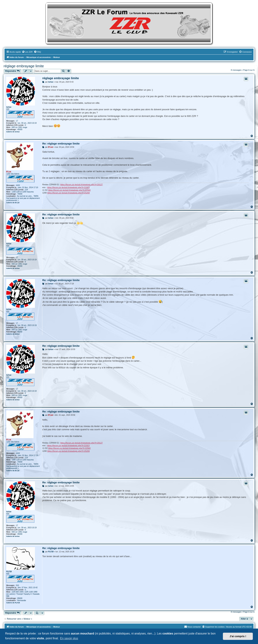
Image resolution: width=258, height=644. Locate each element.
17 (17, 121)
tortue (9, 107)
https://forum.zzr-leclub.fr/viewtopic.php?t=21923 (68, 187)
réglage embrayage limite (24, 66)
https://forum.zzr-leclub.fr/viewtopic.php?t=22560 (69, 190)
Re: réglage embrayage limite (61, 143)
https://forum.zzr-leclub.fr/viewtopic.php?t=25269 (69, 193)
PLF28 (9, 572)
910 (17, 585)
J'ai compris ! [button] (238, 636)
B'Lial (9, 172)
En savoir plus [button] (69, 638)
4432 (18, 185)
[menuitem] (27, 52)
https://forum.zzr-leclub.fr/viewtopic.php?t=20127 (81, 185)
